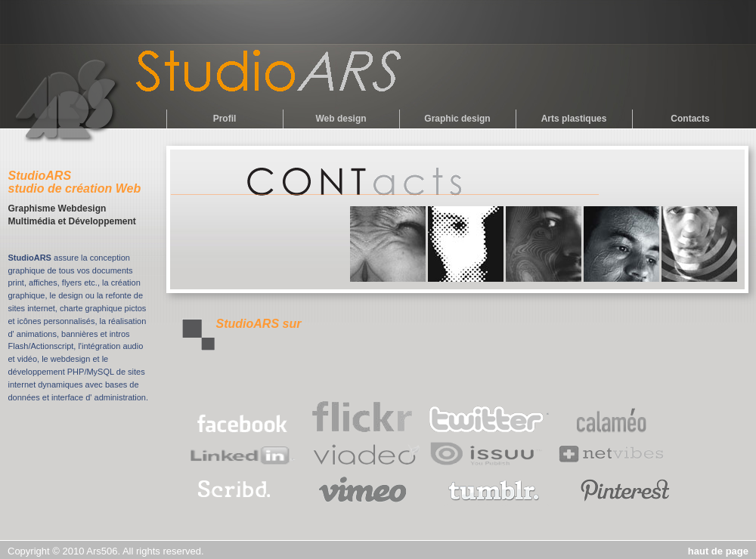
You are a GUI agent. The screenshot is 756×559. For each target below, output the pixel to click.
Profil (225, 119)
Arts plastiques (574, 119)
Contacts (690, 119)
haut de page (718, 551)
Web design (341, 119)
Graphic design (457, 119)
